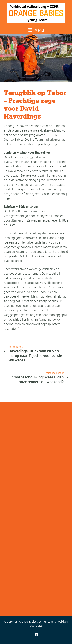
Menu (36, 30)
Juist (39, 626)
